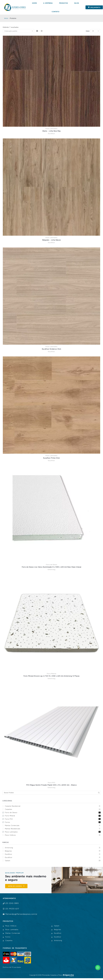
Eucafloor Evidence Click (51, 349)
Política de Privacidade (12, 969)
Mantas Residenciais (53, 829)
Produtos (64, 3)
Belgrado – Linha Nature (52, 240)
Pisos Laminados (52, 129)
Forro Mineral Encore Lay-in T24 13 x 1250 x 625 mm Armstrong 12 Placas (52, 676)
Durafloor (51, 134)
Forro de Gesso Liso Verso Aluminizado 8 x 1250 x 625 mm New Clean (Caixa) (52, 567)
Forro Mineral (52, 673)
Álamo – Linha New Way (51, 131)
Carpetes (53, 809)
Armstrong (51, 569)
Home (34, 3)
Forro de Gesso (52, 564)
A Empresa (48, 3)
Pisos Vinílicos (53, 836)
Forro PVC (51, 782)
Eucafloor (51, 351)
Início (6, 18)
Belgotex (53, 852)
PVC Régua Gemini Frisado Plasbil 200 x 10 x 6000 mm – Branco (51, 785)
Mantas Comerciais (53, 826)
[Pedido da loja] (19, 31)
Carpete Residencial (53, 806)
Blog (77, 3)
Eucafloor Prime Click (51, 458)
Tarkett (53, 862)
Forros (53, 823)
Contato (56, 12)
